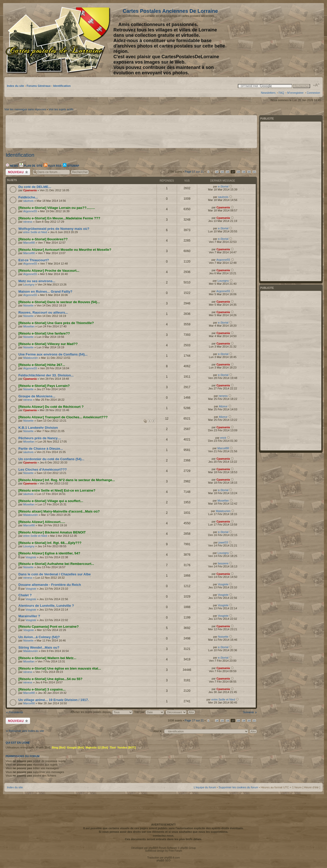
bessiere (223, 563)
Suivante (249, 712)
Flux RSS (52, 166)
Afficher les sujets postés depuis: (102, 712)
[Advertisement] (280, 40)
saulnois (28, 201)
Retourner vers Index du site (26, 731)
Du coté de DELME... (35, 187)
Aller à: (158, 731)
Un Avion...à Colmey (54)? (39, 637)
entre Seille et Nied (35, 232)
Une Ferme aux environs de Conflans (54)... (53, 354)
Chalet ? (25, 595)
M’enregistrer (295, 93)
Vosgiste (31, 557)
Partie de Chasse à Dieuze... (41, 449)
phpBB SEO (163, 860)
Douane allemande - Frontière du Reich (50, 585)
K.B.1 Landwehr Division (38, 428)
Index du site (15, 86)
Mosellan (29, 326)
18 (238, 172)
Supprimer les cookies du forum (238, 787)
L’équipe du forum (205, 787)
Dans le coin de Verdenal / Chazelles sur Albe (55, 574)
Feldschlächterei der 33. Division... (46, 375)
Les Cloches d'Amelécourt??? (43, 469)
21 (254, 172)
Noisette (28, 305)
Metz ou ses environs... (37, 281)
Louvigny (29, 284)
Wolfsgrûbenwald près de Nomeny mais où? (54, 229)
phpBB (152, 848)
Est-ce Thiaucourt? (34, 260)
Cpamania (30, 190)
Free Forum (175, 851)
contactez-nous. (163, 836)
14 (217, 172)
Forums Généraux (39, 86)
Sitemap (71, 166)
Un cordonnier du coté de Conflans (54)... (51, 459)
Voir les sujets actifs (61, 109)
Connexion (313, 93)
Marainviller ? (29, 616)
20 (249, 172)
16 (227, 172)
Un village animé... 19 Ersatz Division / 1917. (54, 700)
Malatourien (31, 358)
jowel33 (223, 542)
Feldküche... (28, 197)
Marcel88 (29, 243)
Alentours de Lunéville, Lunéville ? (46, 606)
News (12, 166)
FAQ (281, 93)
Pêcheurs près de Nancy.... (40, 438)
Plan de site (31, 166)
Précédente (16, 712)
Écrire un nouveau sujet (18, 172)
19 (244, 172)
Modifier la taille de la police (316, 85)
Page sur (194, 172)
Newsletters (268, 93)
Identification (62, 86)
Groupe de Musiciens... (37, 396)
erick (223, 438)
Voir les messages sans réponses (25, 109)
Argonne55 (30, 211)
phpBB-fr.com (172, 858)
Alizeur (223, 406)
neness (28, 222)
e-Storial (223, 186)
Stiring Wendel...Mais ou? (39, 647)
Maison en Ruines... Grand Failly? (45, 292)
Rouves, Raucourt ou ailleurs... (43, 312)
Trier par (149, 712)
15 (222, 172)
